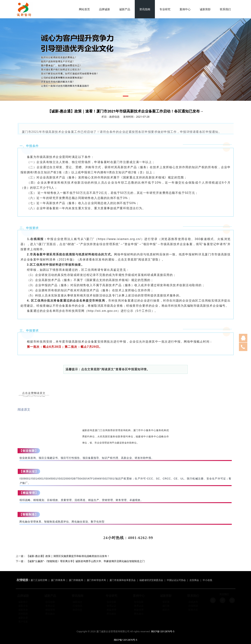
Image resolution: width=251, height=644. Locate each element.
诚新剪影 (205, 9)
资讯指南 (145, 9)
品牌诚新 (105, 9)
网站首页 (84, 9)
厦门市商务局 (58, 578)
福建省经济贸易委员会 (151, 578)
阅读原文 (24, 410)
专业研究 (165, 9)
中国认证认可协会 (176, 578)
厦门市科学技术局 (96, 578)
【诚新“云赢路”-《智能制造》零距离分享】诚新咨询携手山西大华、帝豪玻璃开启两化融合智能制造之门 (86, 561)
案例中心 (185, 9)
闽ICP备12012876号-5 (163, 631)
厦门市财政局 (76, 578)
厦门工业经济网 (39, 578)
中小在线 (207, 578)
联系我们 (225, 9)
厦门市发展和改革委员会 (123, 578)
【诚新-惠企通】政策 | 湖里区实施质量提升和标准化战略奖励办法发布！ (68, 556)
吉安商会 (194, 578)
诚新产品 (125, 9)
